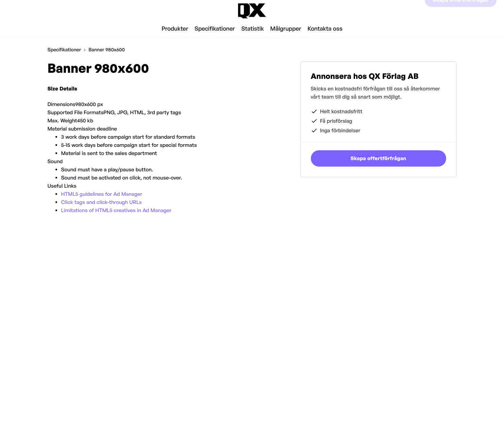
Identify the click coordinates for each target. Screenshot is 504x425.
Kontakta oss (325, 29)
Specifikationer (215, 29)
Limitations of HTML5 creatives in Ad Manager (116, 210)
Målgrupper (286, 29)
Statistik (252, 29)
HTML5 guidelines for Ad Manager (102, 194)
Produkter (175, 29)
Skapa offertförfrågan (460, 11)
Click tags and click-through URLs (102, 202)
